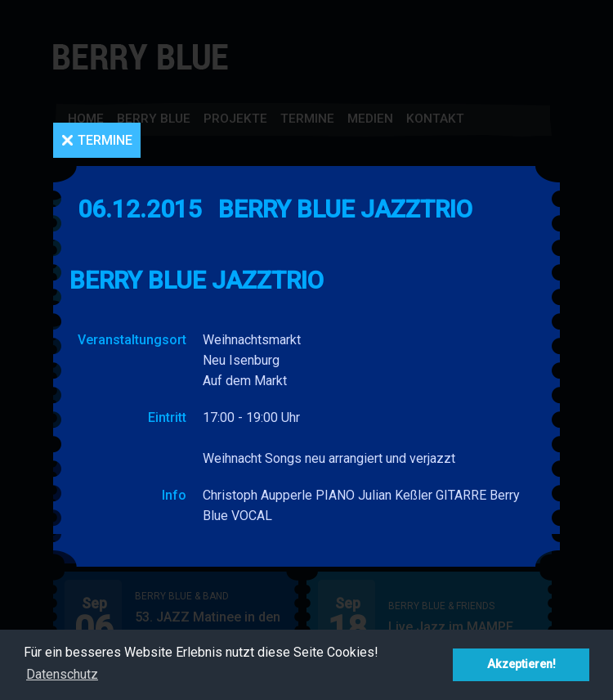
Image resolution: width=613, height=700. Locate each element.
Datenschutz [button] (62, 674)
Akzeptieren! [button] (521, 664)
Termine (105, 140)
